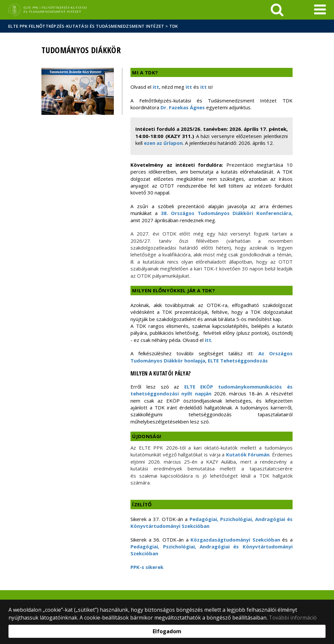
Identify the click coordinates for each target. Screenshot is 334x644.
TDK (174, 26)
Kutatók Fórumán (248, 454)
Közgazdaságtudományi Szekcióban (235, 540)
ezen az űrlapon (163, 143)
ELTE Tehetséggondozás (238, 360)
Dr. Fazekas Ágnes (183, 107)
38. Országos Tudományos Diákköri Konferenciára (226, 213)
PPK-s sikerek (147, 567)
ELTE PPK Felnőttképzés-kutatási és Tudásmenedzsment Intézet (86, 26)
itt (156, 87)
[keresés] (277, 10)
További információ (293, 618)
